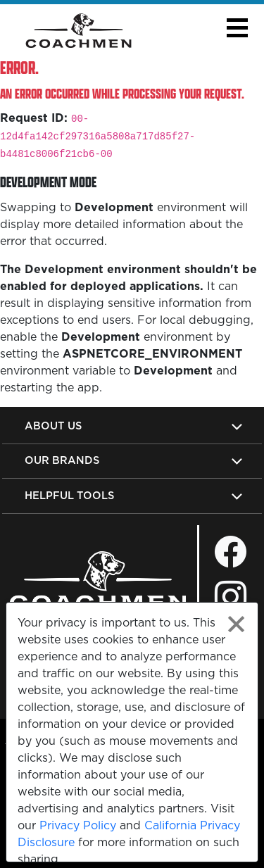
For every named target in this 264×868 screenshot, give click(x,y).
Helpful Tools (69, 495)
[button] (237, 28)
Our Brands (62, 460)
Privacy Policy (78, 825)
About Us (53, 426)
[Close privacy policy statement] (236, 624)
